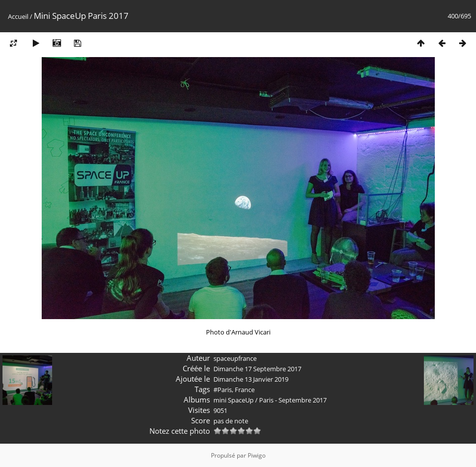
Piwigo (257, 455)
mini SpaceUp (234, 400)
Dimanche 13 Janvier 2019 (251, 379)
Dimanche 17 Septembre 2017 (257, 369)
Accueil (18, 16)
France (245, 390)
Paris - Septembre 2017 (293, 400)
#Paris (223, 390)
